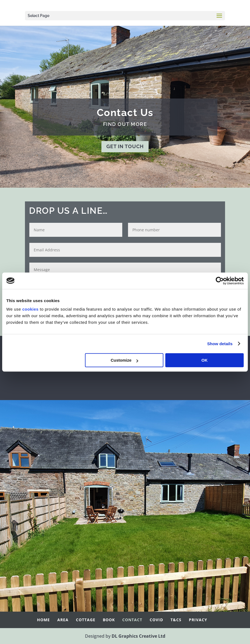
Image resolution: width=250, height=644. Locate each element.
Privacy (198, 620)
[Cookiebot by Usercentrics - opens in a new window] (220, 281)
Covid (156, 620)
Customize (124, 360)
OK (205, 360)
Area (63, 620)
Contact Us (125, 113)
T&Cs (176, 620)
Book (109, 620)
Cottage (86, 620)
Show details (220, 344)
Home (43, 620)
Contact (132, 620)
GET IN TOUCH (125, 146)
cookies (30, 309)
